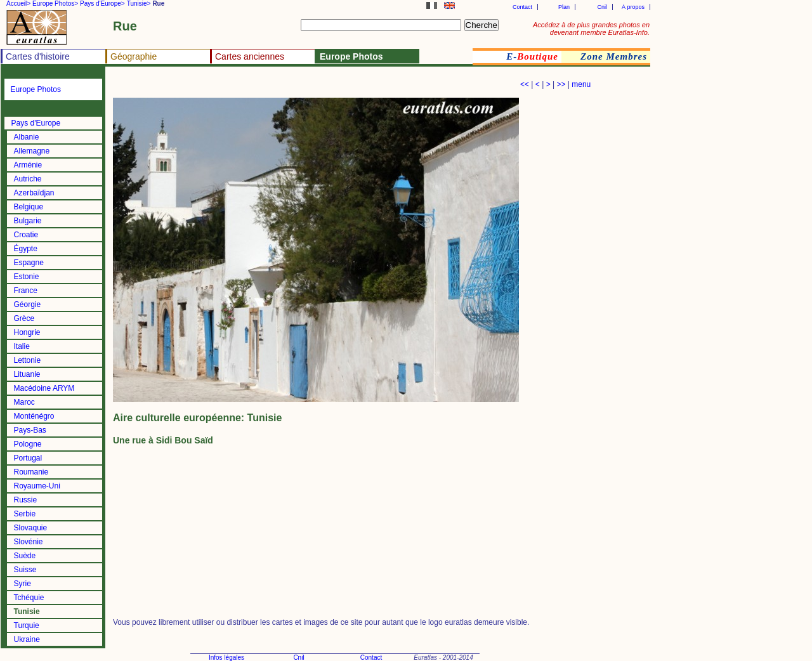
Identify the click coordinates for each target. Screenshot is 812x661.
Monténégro (34, 416)
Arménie (28, 165)
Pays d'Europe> (102, 3)
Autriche (28, 179)
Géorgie (28, 304)
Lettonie (28, 360)
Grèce (24, 318)
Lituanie (27, 374)
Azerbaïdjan (34, 193)
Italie (22, 346)
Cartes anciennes (250, 56)
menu (581, 84)
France (26, 291)
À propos (633, 7)
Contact (522, 7)
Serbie (25, 514)
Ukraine (27, 639)
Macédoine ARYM (44, 388)
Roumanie (31, 472)
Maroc (24, 402)
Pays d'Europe (36, 123)
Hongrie (27, 332)
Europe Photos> (55, 3)
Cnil (602, 7)
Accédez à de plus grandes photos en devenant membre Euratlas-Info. (591, 29)
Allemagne (32, 151)
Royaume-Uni (37, 486)
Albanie (27, 137)
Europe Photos (36, 89)
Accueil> (18, 3)
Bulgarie (28, 221)
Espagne (29, 263)
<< (525, 84)
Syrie (23, 584)
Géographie (134, 56)
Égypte (26, 249)
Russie (26, 500)
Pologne (28, 444)
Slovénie (29, 542)
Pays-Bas (30, 430)
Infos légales (226, 658)
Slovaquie (31, 528)
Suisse (25, 570)
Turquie (27, 625)
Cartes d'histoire (38, 56)
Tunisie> (139, 3)
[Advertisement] (261, 86)
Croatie (26, 235)
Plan (564, 7)
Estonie (27, 277)
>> (561, 84)
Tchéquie (29, 598)
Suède (25, 556)
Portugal (28, 458)
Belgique (29, 207)
